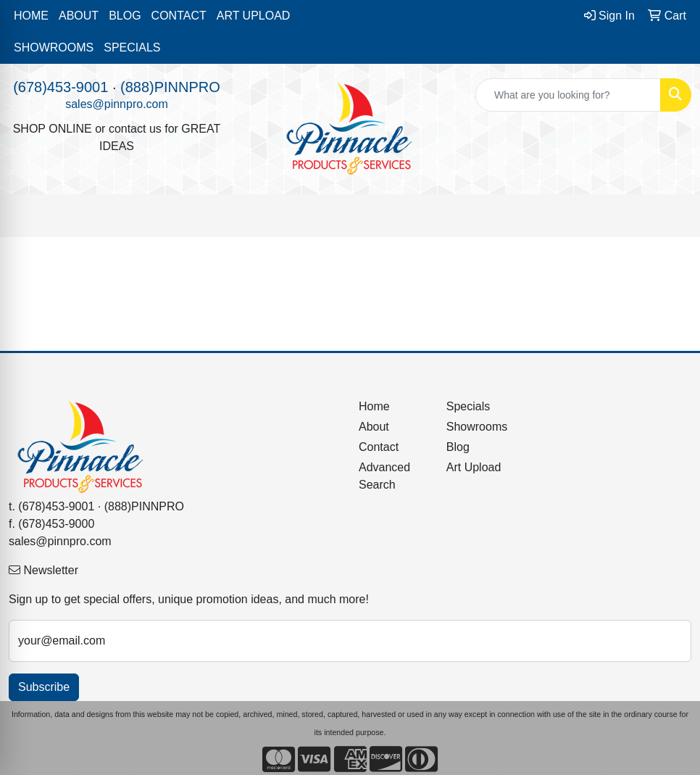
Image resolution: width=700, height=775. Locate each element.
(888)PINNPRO (170, 87)
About (374, 427)
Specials (468, 406)
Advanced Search (384, 476)
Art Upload (474, 467)
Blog (458, 447)
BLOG (125, 16)
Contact (379, 447)
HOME (31, 16)
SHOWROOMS (54, 47)
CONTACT (179, 16)
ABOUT (79, 16)
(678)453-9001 (61, 87)
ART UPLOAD (254, 16)
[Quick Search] (568, 95)
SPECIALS (132, 47)
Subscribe (44, 687)
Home (374, 406)
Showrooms (477, 427)
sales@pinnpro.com (117, 104)
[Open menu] (671, 216)
